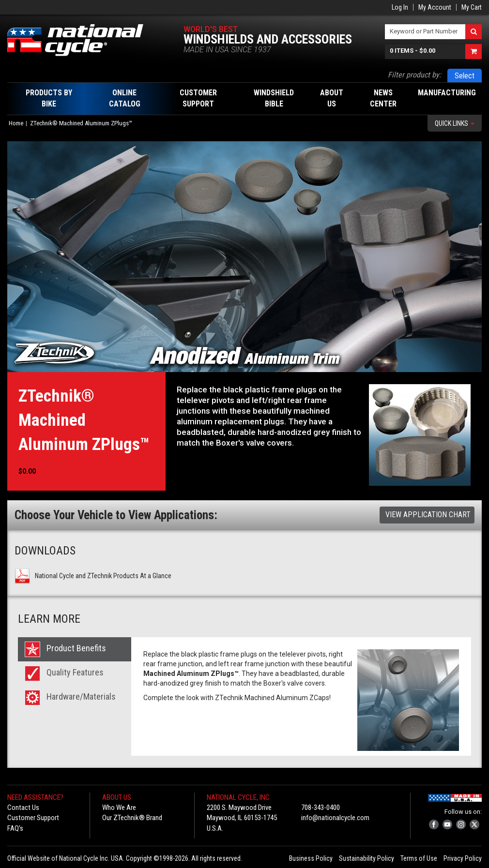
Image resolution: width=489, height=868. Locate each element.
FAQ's (15, 828)
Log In (400, 7)
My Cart (472, 7)
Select (465, 76)
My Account (435, 7)
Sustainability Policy (367, 858)
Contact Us (23, 808)
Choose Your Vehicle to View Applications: (116, 515)
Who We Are (119, 808)
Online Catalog (125, 98)
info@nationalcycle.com (335, 818)
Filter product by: (414, 75)
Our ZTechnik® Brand (132, 818)
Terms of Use (419, 858)
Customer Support (33, 818)
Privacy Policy (463, 858)
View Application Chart (428, 515)
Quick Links (455, 123)
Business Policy (311, 858)
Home (16, 123)
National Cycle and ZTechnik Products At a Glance (103, 576)
